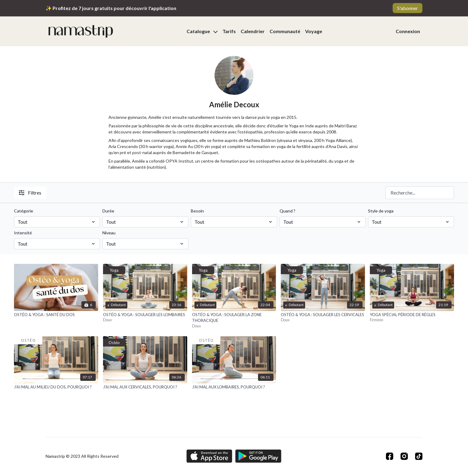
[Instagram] (404, 456)
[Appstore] (209, 456)
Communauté (285, 31)
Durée (108, 211)
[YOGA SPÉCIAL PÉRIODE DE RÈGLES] (412, 315)
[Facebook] (390, 456)
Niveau (109, 233)
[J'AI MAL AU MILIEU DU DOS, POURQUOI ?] (56, 387)
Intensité (23, 233)
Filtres (30, 193)
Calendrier (253, 31)
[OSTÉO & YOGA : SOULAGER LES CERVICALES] (323, 315)
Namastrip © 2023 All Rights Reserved (82, 456)
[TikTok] (419, 456)
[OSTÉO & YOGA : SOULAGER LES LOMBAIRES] (145, 315)
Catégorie (24, 211)
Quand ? (287, 211)
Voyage (314, 31)
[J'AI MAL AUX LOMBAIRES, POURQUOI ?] (234, 387)
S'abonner (408, 8)
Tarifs (229, 31)
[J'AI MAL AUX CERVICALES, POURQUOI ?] (145, 387)
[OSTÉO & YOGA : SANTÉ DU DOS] (56, 315)
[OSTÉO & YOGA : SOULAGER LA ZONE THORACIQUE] (234, 318)
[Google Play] (258, 456)
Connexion (408, 31)
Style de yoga (381, 211)
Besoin (197, 211)
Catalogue (202, 31)
